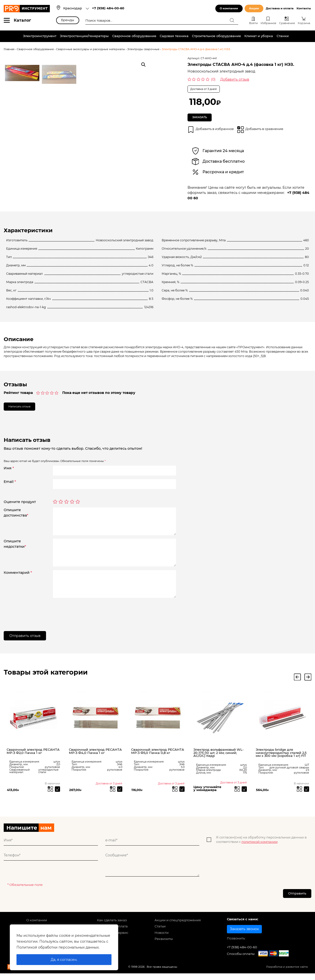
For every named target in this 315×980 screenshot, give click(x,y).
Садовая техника (174, 36)
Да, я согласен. (64, 960)
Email (10, 486)
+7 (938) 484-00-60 (108, 8)
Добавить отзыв (235, 79)
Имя (9, 473)
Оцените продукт (20, 506)
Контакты (304, 8)
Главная (9, 49)
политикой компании (260, 848)
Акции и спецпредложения (178, 928)
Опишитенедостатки (15, 548)
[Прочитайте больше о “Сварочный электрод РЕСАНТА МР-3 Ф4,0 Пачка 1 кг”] (119, 794)
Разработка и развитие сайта (287, 975)
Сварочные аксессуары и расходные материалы (91, 49)
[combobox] (76, 9)
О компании (229, 8)
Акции (254, 8)
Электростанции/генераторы (84, 36)
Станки (283, 36)
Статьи (160, 934)
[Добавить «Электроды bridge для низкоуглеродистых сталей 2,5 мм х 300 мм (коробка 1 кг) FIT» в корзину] (306, 794)
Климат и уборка (259, 36)
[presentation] (90, 615)
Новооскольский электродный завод (221, 71)
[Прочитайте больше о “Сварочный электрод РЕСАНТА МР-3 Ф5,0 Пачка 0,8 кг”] (181, 794)
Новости (162, 941)
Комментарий (18, 577)
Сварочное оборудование (134, 36)
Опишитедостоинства (16, 517)
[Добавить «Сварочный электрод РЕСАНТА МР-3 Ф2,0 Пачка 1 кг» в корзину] (57, 794)
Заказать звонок (244, 937)
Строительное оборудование (216, 36)
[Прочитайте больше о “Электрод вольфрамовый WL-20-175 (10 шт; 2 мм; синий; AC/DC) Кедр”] (244, 794)
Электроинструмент (40, 36)
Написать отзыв (24, 410)
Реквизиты (164, 947)
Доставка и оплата (280, 8)
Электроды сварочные (143, 49)
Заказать (202, 118)
